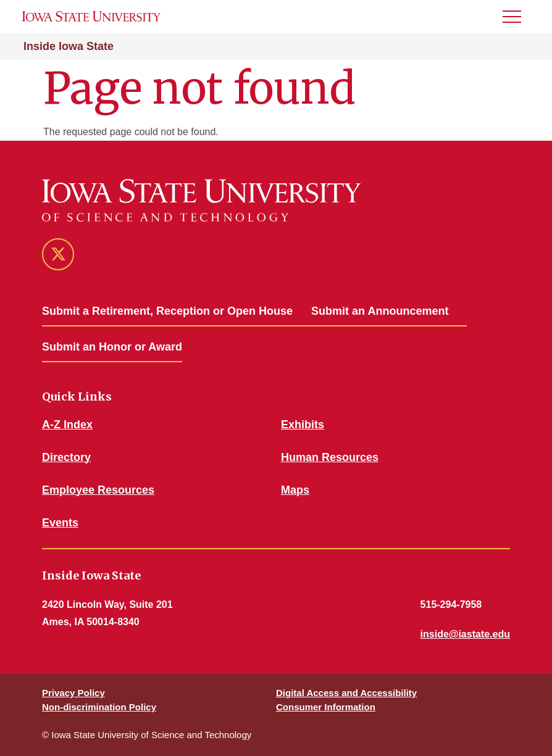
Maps (295, 490)
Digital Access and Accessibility (346, 693)
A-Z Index (67, 425)
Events (60, 523)
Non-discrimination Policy (99, 707)
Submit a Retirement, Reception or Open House (167, 311)
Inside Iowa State (69, 46)
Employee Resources (98, 490)
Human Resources (330, 457)
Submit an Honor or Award (112, 347)
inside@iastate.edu (465, 634)
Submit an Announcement (380, 311)
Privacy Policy (73, 693)
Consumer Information (326, 707)
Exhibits (303, 425)
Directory (66, 457)
